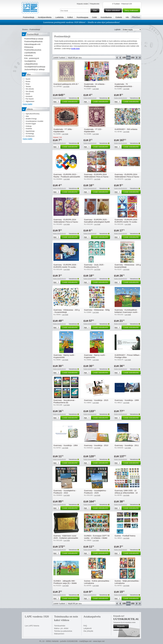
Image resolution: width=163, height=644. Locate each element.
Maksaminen (59, 634)
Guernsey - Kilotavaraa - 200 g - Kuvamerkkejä (66, 311)
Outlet (94, 17)
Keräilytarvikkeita (45, 17)
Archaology (30, 134)
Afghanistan (30, 101)
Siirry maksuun (132, 10)
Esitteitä (119, 17)
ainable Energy (31, 119)
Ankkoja (29, 126)
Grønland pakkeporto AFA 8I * (66, 84)
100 (124, 58)
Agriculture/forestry (33, 114)
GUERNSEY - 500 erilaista (126, 129)
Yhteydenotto (94, 4)
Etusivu (25, 29)
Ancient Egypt (31, 124)
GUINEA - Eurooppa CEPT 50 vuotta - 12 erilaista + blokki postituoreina (97, 538)
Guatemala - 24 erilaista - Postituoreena (95, 85)
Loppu (140, 58)
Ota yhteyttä (88, 631)
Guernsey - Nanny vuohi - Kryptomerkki (64, 356)
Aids (27, 116)
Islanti (28, 94)
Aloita (117, 58)
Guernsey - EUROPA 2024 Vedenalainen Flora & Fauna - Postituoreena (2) (127, 177)
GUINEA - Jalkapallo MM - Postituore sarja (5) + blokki (65, 582)
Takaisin (120, 58)
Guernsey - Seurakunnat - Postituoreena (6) (64, 401)
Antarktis (29, 129)
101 (128, 58)
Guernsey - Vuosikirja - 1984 (66, 445)
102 (133, 58)
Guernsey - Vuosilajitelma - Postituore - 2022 (65, 492)
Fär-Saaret (30, 99)
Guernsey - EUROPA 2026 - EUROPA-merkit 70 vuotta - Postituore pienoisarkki (65, 267)
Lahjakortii (87, 628)
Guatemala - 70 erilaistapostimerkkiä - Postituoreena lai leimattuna (126, 86)
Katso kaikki (28, 104)
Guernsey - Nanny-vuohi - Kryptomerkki (95, 356)
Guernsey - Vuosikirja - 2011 (127, 445)
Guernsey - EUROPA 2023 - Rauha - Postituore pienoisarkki (67, 176)
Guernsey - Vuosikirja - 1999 (127, 400)
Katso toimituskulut (59, 98)
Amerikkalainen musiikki (34, 121)
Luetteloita (59, 17)
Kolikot (70, 17)
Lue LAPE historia (32, 626)
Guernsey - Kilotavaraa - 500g (97, 310)
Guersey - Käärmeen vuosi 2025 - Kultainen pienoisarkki (66, 537)
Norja (28, 84)
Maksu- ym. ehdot (61, 628)
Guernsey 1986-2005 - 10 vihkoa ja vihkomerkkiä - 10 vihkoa (126, 493)
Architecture (30, 136)
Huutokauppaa (82, 17)
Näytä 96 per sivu (75, 58)
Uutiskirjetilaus (118, 630)
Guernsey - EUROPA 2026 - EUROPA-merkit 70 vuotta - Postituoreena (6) (126, 222)
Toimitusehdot (60, 626)
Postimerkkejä (29, 17)
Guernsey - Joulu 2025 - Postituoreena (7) (94, 266)
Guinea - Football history (125, 536)
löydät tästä (75, 49)
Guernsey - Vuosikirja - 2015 (96, 400)
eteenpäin (136, 58)
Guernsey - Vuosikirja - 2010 (96, 445)
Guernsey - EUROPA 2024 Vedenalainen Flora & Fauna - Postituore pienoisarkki (66, 222)
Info (127, 17)
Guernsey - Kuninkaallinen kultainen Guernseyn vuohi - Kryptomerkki (127, 312)
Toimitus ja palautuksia (63, 631)
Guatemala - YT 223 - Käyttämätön (93, 130)
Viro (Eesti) (30, 89)
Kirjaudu (123, 626)
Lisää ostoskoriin (70, 102)
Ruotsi (28, 81)
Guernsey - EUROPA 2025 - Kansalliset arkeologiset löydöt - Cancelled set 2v (97, 222)
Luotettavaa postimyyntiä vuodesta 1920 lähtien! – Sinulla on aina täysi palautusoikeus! (81, 22)
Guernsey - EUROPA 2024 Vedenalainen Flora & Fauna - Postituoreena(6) (97, 177)
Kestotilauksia (106, 17)
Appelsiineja (30, 131)
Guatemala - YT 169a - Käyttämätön (63, 130)
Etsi (96, 11)
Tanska (28, 86)
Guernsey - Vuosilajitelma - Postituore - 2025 (96, 492)
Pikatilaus (136, 17)
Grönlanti (29, 96)
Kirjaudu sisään (82, 4)
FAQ (85, 626)
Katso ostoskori (114, 10)
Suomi (28, 79)
